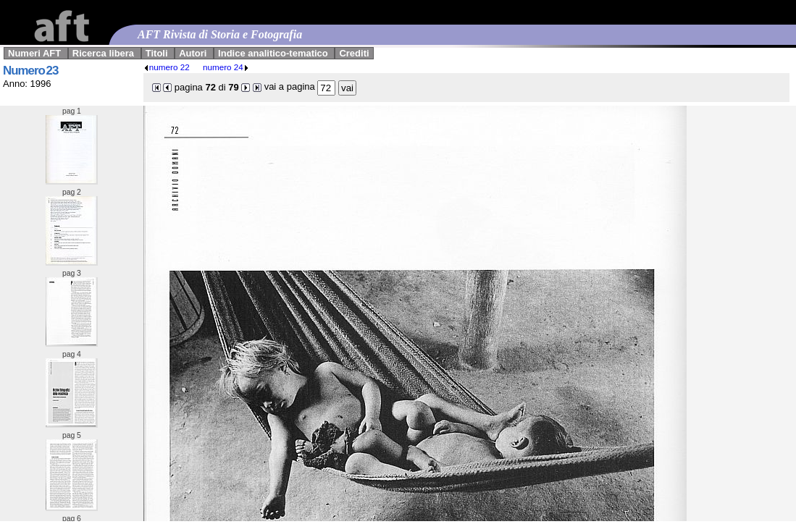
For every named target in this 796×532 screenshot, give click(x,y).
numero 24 (226, 67)
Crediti (354, 53)
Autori (193, 53)
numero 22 (167, 67)
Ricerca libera (103, 53)
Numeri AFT (34, 53)
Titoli (157, 53)
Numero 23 (30, 71)
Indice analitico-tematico (273, 53)
